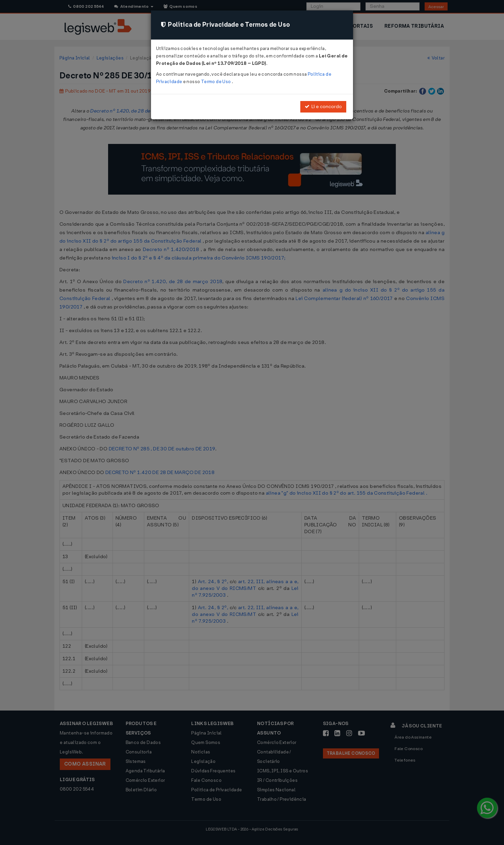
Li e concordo (323, 107)
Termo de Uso (216, 82)
